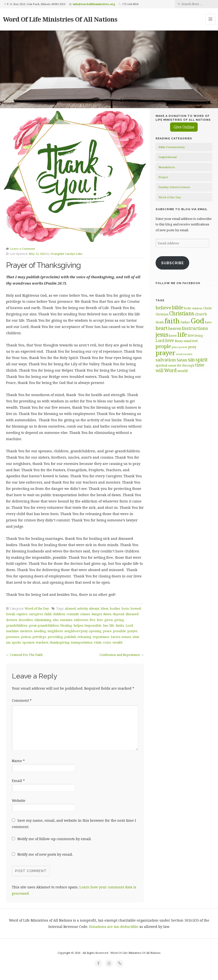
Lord (129, 625)
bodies (115, 608)
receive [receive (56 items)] (188, 354)
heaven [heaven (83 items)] (175, 328)
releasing (84, 637)
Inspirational (168, 157)
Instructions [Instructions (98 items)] (195, 328)
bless (105, 608)
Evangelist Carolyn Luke (67, 254)
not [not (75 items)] (195, 341)
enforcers (81, 620)
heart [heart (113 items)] (162, 328)
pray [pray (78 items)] (192, 347)
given (109, 620)
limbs (120, 625)
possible (119, 631)
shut (136, 637)
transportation (82, 642)
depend (118, 614)
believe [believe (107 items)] (163, 307)
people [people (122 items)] (163, 346)
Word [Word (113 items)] (170, 370)
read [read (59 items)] (179, 354)
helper (78, 625)
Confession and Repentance (120, 655)
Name (18, 761)
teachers (42, 642)
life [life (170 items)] (182, 334)
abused (70, 608)
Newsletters (167, 167)
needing (40, 631)
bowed (136, 608)
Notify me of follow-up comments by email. (54, 839)
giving (119, 620)
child (48, 614)
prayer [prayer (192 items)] (165, 353)
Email (18, 781)
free (100, 620)
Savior (115, 637)
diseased (132, 614)
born (125, 608)
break (11, 614)
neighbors (55, 631)
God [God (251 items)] (197, 321)
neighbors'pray (76, 631)
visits (98, 642)
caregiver (36, 614)
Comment (22, 700)
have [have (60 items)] (208, 322)
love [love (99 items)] (170, 340)
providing (55, 637)
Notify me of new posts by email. (45, 854)
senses (126, 637)
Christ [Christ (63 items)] (207, 308)
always (94, 608)
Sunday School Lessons (174, 187)
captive (22, 614)
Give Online (184, 127)
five (92, 620)
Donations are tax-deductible (114, 927)
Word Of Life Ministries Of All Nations (60, 19)
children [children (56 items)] (197, 308)
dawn (107, 614)
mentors (26, 631)
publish (70, 637)
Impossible (93, 625)
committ (73, 614)
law (105, 625)
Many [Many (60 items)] (179, 341)
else (56, 620)
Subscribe (173, 263)
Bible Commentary (172, 147)
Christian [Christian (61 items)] (162, 314)
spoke (16, 642)
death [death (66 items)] (160, 322)
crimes (85, 614)
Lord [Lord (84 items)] (160, 341)
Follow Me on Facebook (178, 283)
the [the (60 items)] (179, 365)
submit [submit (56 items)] (172, 365)
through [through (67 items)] (188, 365)
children (59, 614)
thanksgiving (60, 642)
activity (82, 608)
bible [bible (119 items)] (178, 307)
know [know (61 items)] (173, 335)
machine (12, 631)
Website (19, 801)
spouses (29, 642)
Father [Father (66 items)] (185, 322)
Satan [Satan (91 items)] (182, 360)
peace (107, 631)
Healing (66, 625)
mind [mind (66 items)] (188, 341)
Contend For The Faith (26, 655)
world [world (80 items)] (183, 371)
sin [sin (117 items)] (191, 360)
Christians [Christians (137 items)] (182, 313)
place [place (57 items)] (175, 347)
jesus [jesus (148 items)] (162, 335)
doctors (12, 620)
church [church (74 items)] (201, 314)
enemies (66, 620)
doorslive (26, 620)
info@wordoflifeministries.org (94, 4)
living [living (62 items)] (199, 336)
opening (95, 631)
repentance (101, 637)
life (112, 625)
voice (107, 642)
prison (26, 637)
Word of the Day (37, 608)
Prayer (163, 177)
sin (8, 642)
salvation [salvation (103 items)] (166, 360)
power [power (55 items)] (183, 347)
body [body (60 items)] (188, 308)
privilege (39, 637)
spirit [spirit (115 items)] (202, 360)
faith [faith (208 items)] (172, 321)
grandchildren (17, 625)
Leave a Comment (23, 249)
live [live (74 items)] (191, 335)
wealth (117, 642)
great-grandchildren (44, 625)
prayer (132, 631)
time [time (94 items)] (200, 365)
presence (13, 637)
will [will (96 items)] (160, 370)
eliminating (43, 620)
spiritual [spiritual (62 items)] (161, 365)
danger (97, 614)
